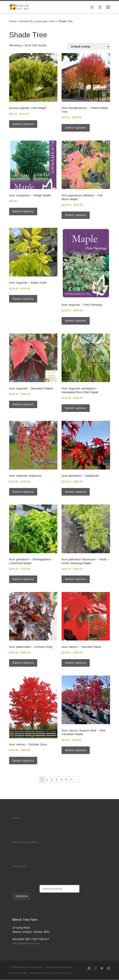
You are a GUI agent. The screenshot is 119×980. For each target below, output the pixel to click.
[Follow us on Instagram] (95, 968)
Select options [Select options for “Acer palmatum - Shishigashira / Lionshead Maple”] (23, 579)
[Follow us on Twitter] (102, 968)
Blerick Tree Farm (31, 967)
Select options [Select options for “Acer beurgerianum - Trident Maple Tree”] (76, 128)
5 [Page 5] (61, 780)
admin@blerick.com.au (26, 943)
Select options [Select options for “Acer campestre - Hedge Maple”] (23, 211)
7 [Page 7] (71, 780)
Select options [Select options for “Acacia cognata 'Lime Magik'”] (23, 124)
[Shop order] (89, 47)
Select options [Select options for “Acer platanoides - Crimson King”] (23, 663)
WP (26, 973)
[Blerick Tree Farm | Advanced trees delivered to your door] (20, 7)
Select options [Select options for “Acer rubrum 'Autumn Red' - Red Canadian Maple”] (76, 750)
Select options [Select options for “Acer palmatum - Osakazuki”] (76, 492)
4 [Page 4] (56, 780)
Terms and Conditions (25, 842)
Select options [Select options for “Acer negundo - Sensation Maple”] (23, 404)
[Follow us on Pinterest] (109, 968)
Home (13, 21)
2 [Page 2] (47, 780)
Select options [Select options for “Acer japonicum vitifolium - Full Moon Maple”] (76, 215)
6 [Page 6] (66, 780)
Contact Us (19, 866)
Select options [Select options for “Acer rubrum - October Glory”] (23, 760)
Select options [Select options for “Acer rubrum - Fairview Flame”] (76, 663)
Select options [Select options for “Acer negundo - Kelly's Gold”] (23, 299)
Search (22, 896)
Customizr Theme (62, 973)
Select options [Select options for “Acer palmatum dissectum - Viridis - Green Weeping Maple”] (76, 579)
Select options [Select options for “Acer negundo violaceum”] (23, 492)
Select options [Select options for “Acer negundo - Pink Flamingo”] (76, 321)
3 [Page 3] (51, 780)
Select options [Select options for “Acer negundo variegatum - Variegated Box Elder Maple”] (76, 408)
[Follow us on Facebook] (89, 968)
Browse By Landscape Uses (37, 21)
